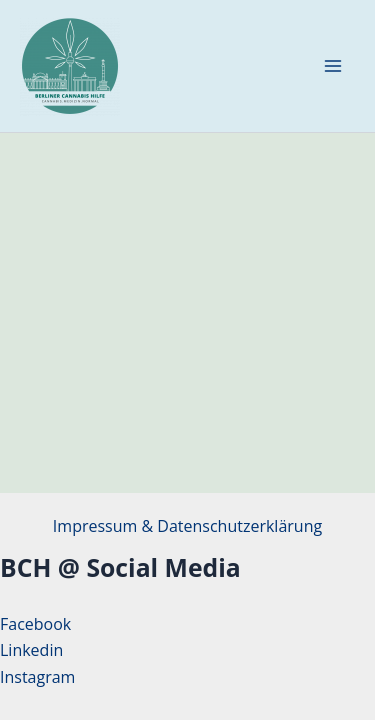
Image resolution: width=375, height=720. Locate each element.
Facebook (35, 624)
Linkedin (31, 650)
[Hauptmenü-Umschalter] (333, 66)
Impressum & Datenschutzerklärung (187, 526)
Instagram (37, 677)
